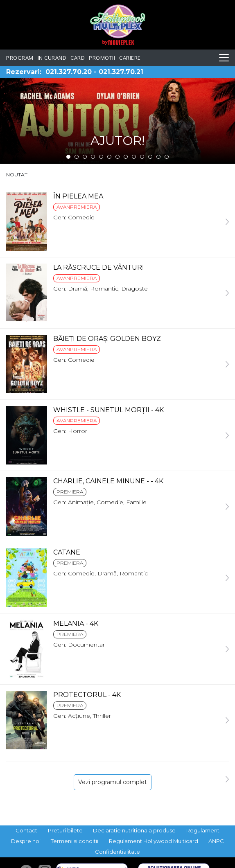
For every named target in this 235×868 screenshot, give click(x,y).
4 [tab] (93, 157)
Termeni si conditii (75, 841)
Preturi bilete (65, 830)
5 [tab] (101, 157)
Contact (26, 830)
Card (78, 58)
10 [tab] (142, 157)
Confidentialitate (117, 852)
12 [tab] (158, 157)
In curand (52, 58)
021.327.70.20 (69, 72)
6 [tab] (109, 157)
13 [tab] (167, 157)
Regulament (203, 830)
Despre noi (26, 841)
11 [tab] (150, 157)
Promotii (102, 58)
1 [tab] (68, 157)
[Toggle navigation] (224, 58)
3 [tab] (85, 157)
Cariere (130, 58)
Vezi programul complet (113, 782)
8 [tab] (126, 157)
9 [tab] (134, 157)
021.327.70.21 (121, 72)
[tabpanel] (117, 121)
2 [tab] (77, 157)
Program (20, 58)
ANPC (216, 841)
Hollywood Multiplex (118, 25)
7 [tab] (117, 157)
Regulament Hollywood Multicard (154, 841)
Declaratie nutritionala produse (134, 830)
